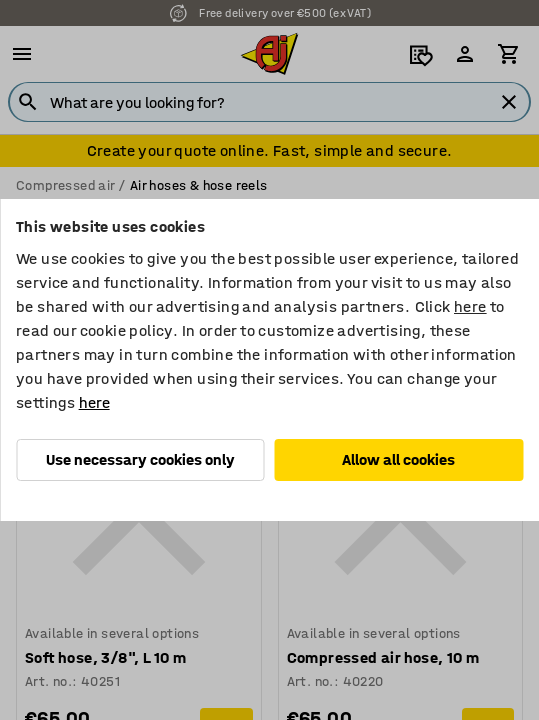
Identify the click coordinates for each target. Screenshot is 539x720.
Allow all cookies (398, 459)
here (470, 306)
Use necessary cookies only (140, 459)
